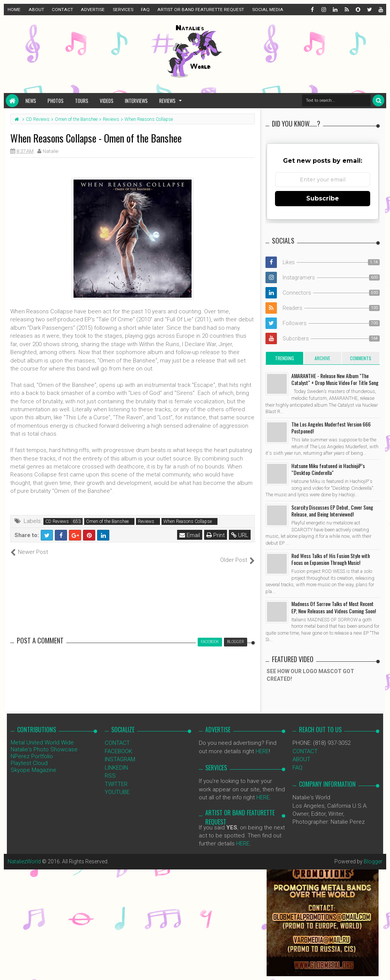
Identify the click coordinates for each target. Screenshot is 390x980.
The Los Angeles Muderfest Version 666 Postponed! (331, 427)
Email (190, 535)
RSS (110, 768)
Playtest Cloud (29, 755)
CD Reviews (57, 521)
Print (216, 535)
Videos (107, 101)
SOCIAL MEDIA (268, 10)
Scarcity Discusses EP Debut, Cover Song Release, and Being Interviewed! (332, 511)
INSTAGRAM (120, 751)
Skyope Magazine (34, 762)
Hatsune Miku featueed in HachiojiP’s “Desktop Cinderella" (328, 469)
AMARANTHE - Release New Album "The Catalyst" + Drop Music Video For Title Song (335, 379)
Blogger (373, 853)
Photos (56, 101)
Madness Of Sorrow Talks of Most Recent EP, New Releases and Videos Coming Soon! (334, 607)
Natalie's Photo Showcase (44, 741)
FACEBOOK (118, 743)
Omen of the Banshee (107, 521)
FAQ (145, 10)
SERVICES (123, 10)
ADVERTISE (93, 10)
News (31, 101)
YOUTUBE (117, 784)
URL (240, 535)
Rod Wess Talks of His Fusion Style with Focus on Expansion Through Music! (331, 559)
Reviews (167, 101)
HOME (14, 10)
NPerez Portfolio (32, 748)
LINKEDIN (116, 759)
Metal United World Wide (42, 735)
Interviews (136, 101)
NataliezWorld (24, 853)
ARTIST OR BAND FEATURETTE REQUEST (201, 10)
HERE (262, 743)
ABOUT (36, 10)
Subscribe (323, 198)
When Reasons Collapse (188, 521)
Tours (82, 101)
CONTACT (62, 10)
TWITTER (116, 776)
